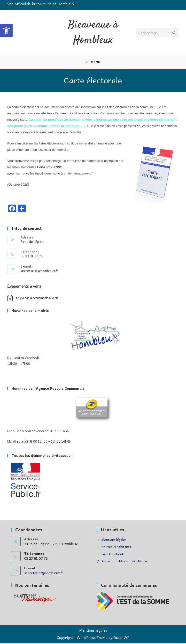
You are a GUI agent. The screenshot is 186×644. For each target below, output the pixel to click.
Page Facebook (112, 555)
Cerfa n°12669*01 (50, 168)
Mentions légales (114, 541)
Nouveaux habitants (116, 548)
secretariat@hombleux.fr (39, 272)
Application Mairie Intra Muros (124, 562)
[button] (6, 31)
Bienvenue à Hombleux (93, 33)
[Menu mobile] (93, 63)
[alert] (93, 299)
